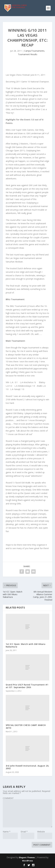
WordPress (27, 861)
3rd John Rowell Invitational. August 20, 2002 (27, 767)
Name (7, 832)
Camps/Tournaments (34, 51)
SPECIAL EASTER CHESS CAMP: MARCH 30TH (26, 726)
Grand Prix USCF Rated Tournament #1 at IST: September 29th (27, 686)
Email (24, 832)
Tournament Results (28, 54)
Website (41, 832)
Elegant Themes (27, 857)
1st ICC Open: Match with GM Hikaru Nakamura (26, 645)
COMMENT (8, 798)
